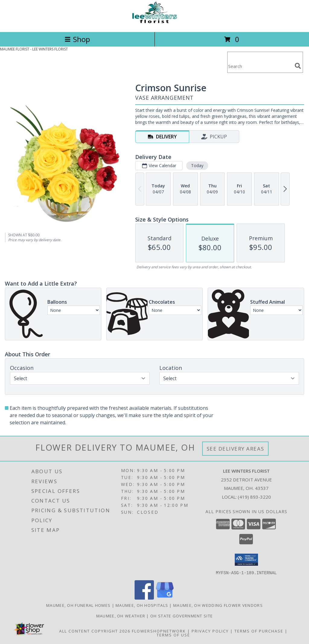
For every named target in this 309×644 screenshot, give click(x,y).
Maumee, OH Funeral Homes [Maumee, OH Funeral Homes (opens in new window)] (78, 605)
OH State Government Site (182, 616)
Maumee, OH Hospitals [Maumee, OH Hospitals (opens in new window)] (142, 605)
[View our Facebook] (144, 598)
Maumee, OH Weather (121, 616)
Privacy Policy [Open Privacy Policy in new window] (210, 631)
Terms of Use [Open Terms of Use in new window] (173, 635)
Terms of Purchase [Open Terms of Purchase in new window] (259, 631)
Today (197, 165)
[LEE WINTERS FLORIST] (154, 23)
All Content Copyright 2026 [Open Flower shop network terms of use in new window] (95, 631)
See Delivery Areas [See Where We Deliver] (236, 449)
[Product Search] (260, 66)
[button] (246, 560)
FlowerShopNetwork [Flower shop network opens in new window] (159, 631)
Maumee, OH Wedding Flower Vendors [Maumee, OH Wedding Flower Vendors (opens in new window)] (218, 605)
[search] (298, 66)
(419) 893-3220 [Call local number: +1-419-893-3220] (254, 497)
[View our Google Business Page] (165, 598)
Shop (77, 39)
